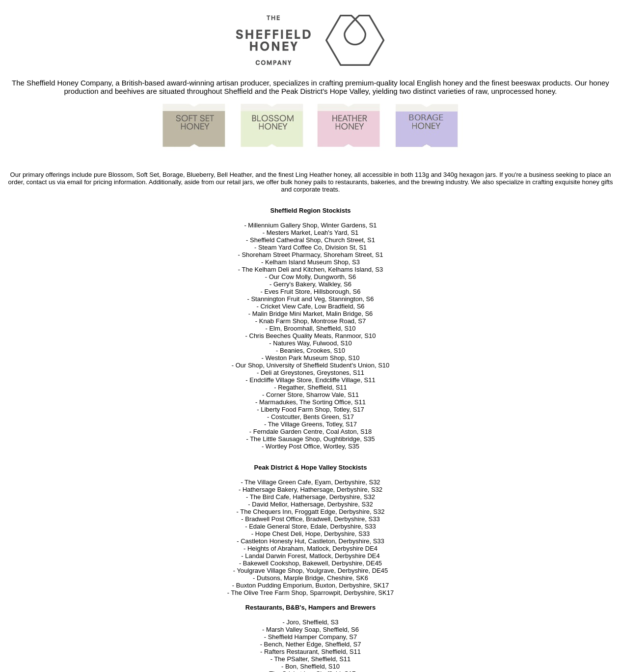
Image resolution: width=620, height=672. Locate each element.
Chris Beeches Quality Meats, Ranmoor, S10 (313, 336)
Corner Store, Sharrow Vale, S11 (312, 395)
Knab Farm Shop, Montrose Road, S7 (313, 321)
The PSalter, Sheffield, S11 (312, 659)
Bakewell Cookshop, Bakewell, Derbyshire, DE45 (312, 563)
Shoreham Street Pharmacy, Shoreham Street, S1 (312, 255)
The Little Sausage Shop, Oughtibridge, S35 (312, 439)
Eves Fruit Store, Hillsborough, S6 (313, 292)
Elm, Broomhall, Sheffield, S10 (312, 328)
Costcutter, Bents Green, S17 (312, 417)
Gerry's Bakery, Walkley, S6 (312, 284)
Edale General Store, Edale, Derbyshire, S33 (312, 526)
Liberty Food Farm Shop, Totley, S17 (312, 409)
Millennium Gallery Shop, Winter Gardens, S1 (312, 225)
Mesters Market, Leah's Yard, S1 (313, 233)
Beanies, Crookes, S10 (312, 350)
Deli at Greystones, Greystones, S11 (312, 373)
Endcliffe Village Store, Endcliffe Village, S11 (312, 380)
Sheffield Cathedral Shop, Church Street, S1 (312, 240)
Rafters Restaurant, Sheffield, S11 (312, 652)
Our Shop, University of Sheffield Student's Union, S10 (313, 365)
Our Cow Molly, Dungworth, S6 (313, 277)
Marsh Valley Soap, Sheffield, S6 (312, 630)
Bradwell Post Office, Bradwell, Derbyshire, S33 (312, 519)
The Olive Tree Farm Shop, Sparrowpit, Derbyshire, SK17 (313, 593)
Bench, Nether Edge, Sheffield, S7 (313, 644)
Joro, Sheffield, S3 (312, 622)
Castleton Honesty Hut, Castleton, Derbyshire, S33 (312, 541)
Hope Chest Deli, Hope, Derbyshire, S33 (312, 534)
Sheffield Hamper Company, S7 (313, 637)
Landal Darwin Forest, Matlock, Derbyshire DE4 (312, 556)
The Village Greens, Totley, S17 (312, 424)
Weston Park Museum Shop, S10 (312, 358)
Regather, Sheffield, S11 (312, 387)
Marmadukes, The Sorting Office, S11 (312, 402)
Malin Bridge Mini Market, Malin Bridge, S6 (313, 314)
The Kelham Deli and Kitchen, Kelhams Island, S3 (313, 269)
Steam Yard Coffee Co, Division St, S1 (312, 247)
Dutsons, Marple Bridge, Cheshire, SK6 (312, 578)
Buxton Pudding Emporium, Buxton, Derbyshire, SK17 (312, 585)
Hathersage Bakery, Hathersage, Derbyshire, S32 (312, 490)
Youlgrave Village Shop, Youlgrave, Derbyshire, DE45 (312, 571)
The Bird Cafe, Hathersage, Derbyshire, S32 (312, 497)
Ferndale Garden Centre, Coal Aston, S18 (312, 432)
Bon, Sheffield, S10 (312, 666)
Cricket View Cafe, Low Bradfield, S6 (312, 306)
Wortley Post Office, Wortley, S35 (312, 446)
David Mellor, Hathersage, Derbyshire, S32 (312, 504)
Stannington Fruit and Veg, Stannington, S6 (312, 299)
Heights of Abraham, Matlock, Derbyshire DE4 (312, 548)
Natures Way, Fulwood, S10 (312, 343)
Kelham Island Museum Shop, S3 (312, 262)
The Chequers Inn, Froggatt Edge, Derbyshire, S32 (312, 512)
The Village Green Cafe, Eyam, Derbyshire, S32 (312, 482)
